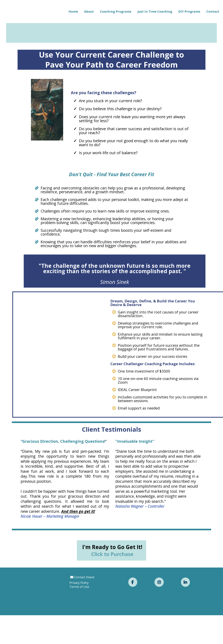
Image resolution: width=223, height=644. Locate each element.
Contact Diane (84, 626)
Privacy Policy (79, 631)
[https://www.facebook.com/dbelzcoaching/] (133, 631)
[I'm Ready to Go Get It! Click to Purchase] (111, 599)
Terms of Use (79, 635)
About (89, 11)
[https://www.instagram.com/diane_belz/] (159, 631)
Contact (213, 11)
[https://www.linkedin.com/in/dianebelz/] (185, 631)
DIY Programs (189, 11)
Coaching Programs (116, 11)
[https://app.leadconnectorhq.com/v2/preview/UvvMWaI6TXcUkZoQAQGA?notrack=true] (44, 630)
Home (73, 11)
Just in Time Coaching (155, 11)
